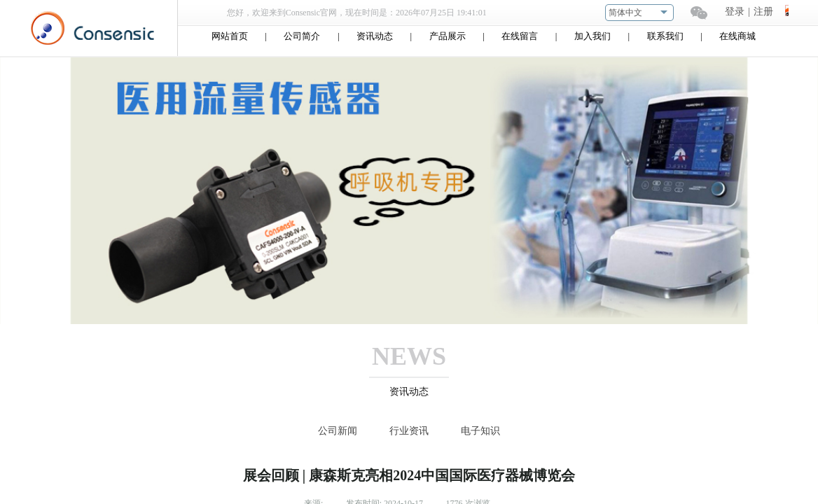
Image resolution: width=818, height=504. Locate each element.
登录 (735, 12)
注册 (763, 12)
